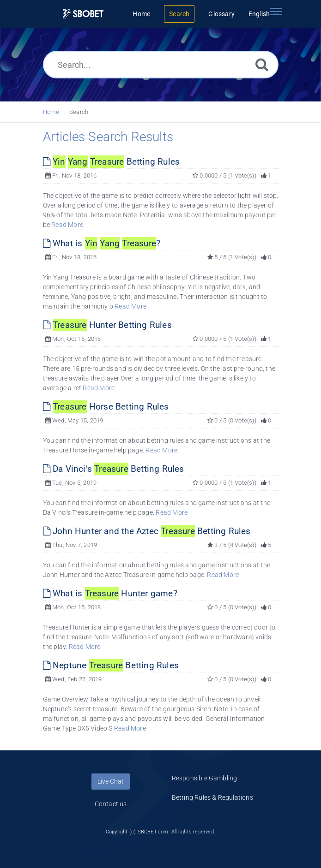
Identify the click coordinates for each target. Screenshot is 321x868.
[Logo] (83, 14)
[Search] (262, 64)
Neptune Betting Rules (111, 665)
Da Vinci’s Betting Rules (114, 469)
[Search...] (161, 65)
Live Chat (111, 781)
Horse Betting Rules (106, 407)
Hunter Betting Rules (107, 325)
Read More (67, 225)
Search (79, 112)
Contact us (111, 804)
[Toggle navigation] (276, 12)
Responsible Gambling (205, 778)
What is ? (102, 243)
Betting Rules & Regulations (212, 797)
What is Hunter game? (110, 593)
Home (51, 112)
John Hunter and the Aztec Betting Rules (147, 531)
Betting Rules (112, 162)
